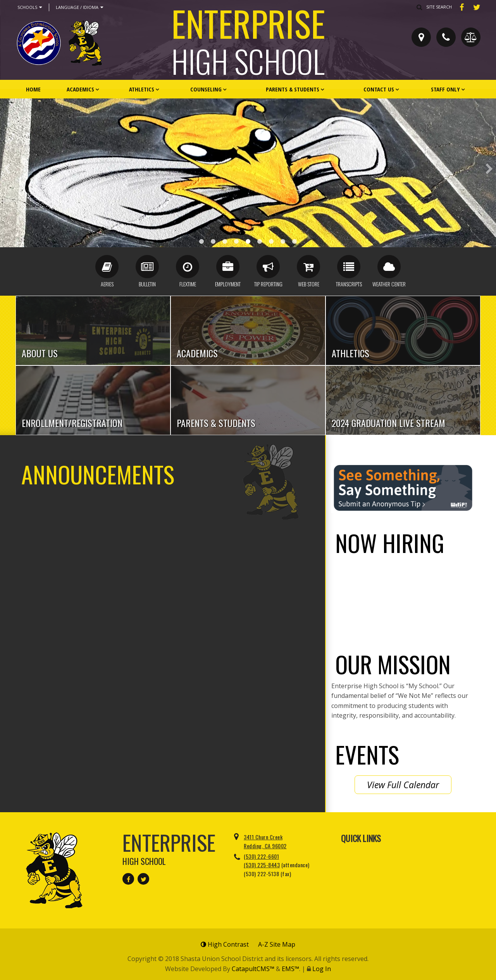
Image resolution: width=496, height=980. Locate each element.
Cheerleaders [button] (236, 241)
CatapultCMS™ (253, 969)
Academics (80, 89)
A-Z (277, 944)
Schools (30, 7)
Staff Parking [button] (248, 241)
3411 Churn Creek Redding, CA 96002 (265, 841)
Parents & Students (293, 89)
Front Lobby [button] (260, 241)
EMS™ (290, 969)
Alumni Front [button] (283, 241)
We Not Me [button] (294, 241)
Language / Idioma (79, 7)
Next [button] (489, 169)
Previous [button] (7, 169)
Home (33, 89)
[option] (248, 173)
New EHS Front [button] (225, 241)
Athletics (142, 89)
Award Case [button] (201, 241)
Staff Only (445, 89)
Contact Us (379, 89)
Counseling (206, 89)
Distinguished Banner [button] (213, 241)
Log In (322, 969)
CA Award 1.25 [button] (271, 241)
